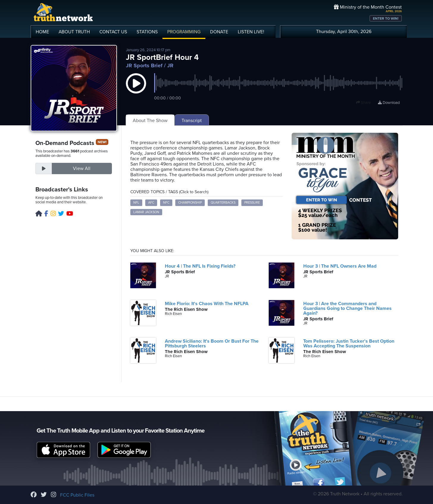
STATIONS (147, 32)
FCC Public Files (77, 495)
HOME (42, 32)
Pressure (252, 203)
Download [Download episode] (389, 103)
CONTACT (113, 32)
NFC (166, 203)
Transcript (192, 121)
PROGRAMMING (184, 32)
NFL (136, 203)
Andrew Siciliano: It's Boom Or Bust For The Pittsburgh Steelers (212, 344)
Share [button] (364, 103)
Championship (190, 203)
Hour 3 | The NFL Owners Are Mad (340, 266)
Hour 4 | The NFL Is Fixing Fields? (200, 266)
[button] (136, 89)
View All (82, 168)
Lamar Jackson (146, 212)
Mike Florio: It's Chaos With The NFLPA (207, 304)
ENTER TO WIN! (386, 18)
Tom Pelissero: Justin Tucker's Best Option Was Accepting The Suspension (349, 344)
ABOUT (74, 32)
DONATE (219, 32)
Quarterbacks (223, 203)
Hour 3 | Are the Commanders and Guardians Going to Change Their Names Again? (347, 308)
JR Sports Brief (144, 65)
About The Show (150, 121)
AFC (151, 203)
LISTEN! (251, 32)
